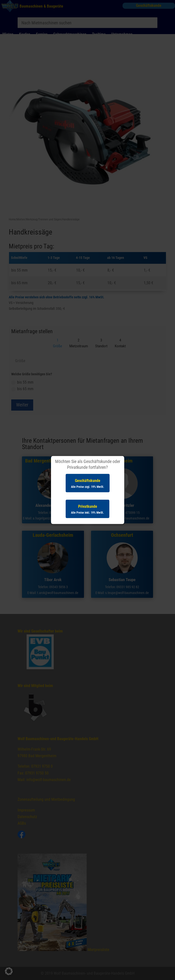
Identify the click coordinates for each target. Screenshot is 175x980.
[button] (9, 971)
